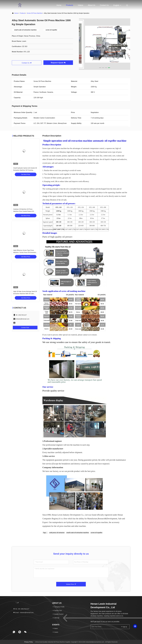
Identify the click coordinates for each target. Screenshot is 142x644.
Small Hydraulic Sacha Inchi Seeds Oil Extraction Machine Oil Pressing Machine (25, 170)
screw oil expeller (96, 533)
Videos (81, 5)
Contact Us (104, 5)
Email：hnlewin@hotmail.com (23, 613)
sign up (124, 627)
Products (70, 5)
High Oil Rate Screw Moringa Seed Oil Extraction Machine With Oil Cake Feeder (25, 294)
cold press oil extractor (57, 533)
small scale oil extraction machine (78, 533)
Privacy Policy (29, 642)
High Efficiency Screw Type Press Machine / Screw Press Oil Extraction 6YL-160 (25, 252)
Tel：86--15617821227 (21, 609)
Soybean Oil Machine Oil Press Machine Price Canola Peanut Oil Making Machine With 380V (23, 211)
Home (59, 5)
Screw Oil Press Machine (35, 13)
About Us (92, 5)
